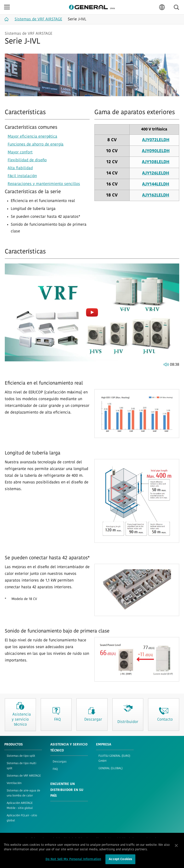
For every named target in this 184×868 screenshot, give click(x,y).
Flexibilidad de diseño (27, 160)
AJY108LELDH (156, 162)
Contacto (138, 839)
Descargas (60, 762)
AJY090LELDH (156, 151)
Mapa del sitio (117, 839)
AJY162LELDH (156, 195)
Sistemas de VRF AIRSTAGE (24, 776)
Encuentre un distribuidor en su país (67, 790)
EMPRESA (104, 745)
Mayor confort (20, 152)
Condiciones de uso (38, 839)
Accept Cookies (120, 862)
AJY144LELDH (156, 184)
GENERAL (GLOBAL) (111, 768)
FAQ (55, 769)
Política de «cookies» (89, 839)
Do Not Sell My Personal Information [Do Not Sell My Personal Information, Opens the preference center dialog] (73, 862)
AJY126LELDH (156, 173)
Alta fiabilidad (20, 168)
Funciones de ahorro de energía (36, 145)
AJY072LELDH (156, 140)
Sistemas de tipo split (21, 756)
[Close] (176, 848)
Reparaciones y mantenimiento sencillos (44, 184)
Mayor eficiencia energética (32, 137)
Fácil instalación (22, 176)
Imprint (154, 839)
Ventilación (14, 783)
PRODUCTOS (14, 745)
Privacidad (63, 839)
